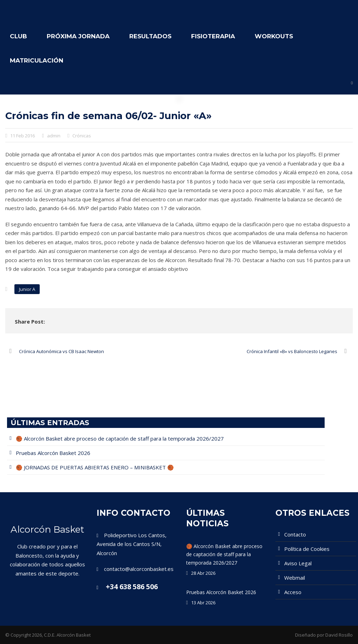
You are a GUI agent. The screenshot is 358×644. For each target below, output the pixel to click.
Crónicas (82, 136)
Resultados (150, 36)
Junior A (27, 289)
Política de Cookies (307, 549)
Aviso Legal (298, 563)
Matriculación (37, 60)
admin (54, 136)
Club (18, 36)
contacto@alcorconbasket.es (139, 569)
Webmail (295, 578)
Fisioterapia (213, 36)
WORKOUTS (274, 36)
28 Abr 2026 (203, 573)
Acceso (293, 592)
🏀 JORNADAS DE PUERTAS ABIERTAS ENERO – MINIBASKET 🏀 (95, 467)
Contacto (295, 534)
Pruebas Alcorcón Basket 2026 (53, 453)
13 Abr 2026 (203, 603)
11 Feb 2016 (22, 136)
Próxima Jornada (78, 36)
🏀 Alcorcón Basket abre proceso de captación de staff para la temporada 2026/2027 (120, 438)
